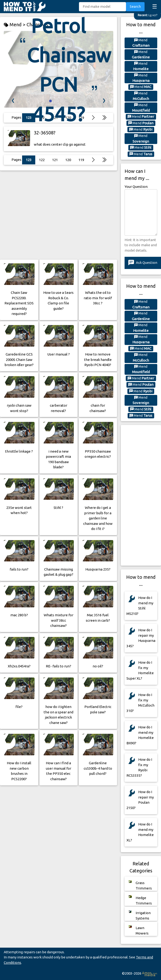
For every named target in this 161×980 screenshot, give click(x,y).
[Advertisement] (59, 215)
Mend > (15, 25)
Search (135, 6)
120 (68, 160)
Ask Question (143, 263)
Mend (141, 43)
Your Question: (136, 187)
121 (55, 160)
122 (42, 160)
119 (81, 160)
